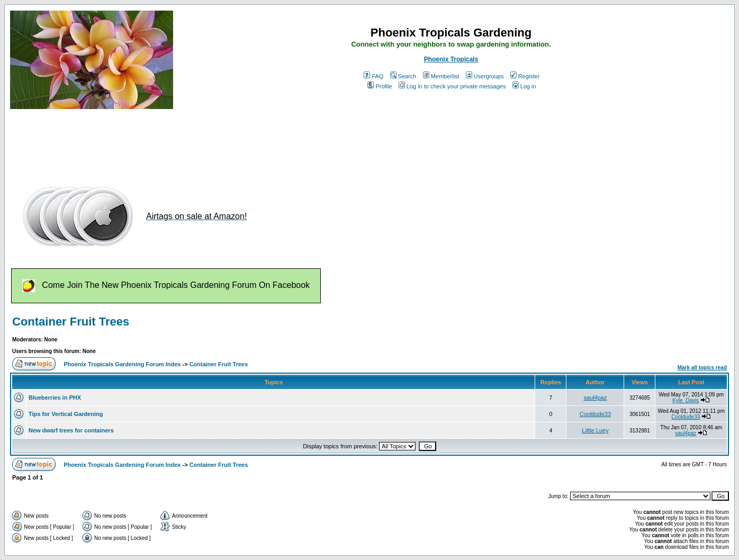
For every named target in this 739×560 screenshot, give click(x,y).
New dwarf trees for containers (71, 430)
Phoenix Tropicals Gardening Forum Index (122, 364)
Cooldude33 (595, 414)
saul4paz (595, 398)
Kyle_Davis (686, 400)
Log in (524, 86)
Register (525, 76)
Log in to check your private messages (452, 86)
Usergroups (485, 76)
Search (403, 76)
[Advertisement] (203, 142)
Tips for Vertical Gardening (66, 414)
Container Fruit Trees (71, 322)
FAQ (373, 76)
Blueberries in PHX (55, 398)
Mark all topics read (702, 368)
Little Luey (595, 430)
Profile (380, 86)
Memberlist (441, 76)
